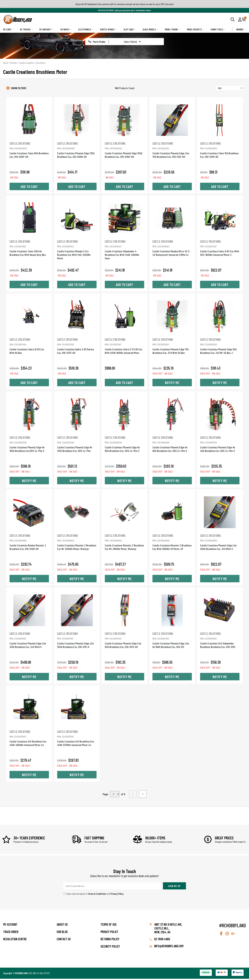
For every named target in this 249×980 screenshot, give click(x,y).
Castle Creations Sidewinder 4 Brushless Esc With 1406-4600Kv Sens (124, 248)
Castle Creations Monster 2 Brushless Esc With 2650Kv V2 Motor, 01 (173, 544)
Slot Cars (130, 29)
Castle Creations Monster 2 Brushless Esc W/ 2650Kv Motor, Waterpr (124, 544)
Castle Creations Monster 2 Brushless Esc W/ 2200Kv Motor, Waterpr (76, 544)
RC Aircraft (47, 29)
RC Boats (66, 29)
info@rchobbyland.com (167, 947)
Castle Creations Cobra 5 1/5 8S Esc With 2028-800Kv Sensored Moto (124, 346)
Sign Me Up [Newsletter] (174, 887)
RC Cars (8, 29)
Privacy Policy (117, 895)
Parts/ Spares (109, 29)
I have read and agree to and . (94, 895)
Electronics (86, 29)
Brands (241, 29)
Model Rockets (196, 29)
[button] (240, 19)
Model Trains (173, 29)
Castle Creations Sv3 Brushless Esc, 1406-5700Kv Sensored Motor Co (76, 741)
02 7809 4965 (160, 940)
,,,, (115, 795)
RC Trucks (26, 29)
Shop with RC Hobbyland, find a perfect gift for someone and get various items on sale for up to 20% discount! (125, 4)
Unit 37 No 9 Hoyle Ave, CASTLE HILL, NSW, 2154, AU (168, 929)
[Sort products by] (229, 88)
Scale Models (150, 29)
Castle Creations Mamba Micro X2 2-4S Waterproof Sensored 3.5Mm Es (173, 248)
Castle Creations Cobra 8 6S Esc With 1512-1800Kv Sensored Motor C (221, 248)
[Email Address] (112, 887)
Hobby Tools (218, 29)
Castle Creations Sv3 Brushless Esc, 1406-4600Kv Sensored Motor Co (28, 741)
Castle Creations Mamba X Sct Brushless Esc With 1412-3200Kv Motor (76, 248)
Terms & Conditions (97, 895)
